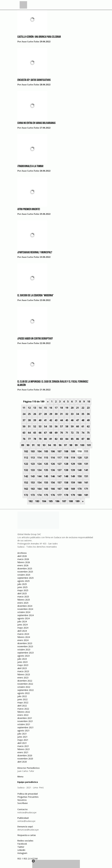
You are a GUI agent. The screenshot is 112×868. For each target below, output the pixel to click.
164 (39, 489)
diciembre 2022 (25, 681)
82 (56, 439)
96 (60, 445)
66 (40, 433)
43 (56, 420)
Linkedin (21, 850)
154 (39, 483)
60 (77, 426)
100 (82, 445)
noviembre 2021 (25, 721)
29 (51, 414)
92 (39, 445)
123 (33, 464)
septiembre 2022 (26, 690)
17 (56, 408)
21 (77, 408)
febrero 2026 (24, 562)
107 (59, 451)
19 (67, 408)
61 (83, 426)
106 (53, 451)
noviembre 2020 (25, 759)
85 (72, 439)
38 (29, 420)
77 (29, 439)
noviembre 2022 (25, 684)
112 (26, 458)
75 (88, 433)
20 (72, 408)
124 (39, 464)
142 (26, 476)
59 (72, 426)
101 (89, 445)
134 (39, 470)
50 (24, 426)
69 (56, 433)
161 (86, 483)
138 (66, 470)
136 (53, 470)
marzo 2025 (23, 597)
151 (86, 476)
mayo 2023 (23, 665)
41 (45, 420)
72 (72, 433)
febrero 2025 (24, 600)
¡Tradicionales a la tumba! (30, 166)
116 (53, 458)
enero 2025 (23, 603)
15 (45, 408)
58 (67, 426)
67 (45, 433)
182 (31, 501)
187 (64, 501)
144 (39, 476)
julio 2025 (22, 584)
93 (44, 445)
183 (37, 501)
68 (51, 433)
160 (80, 483)
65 (35, 433)
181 (86, 495)
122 (26, 464)
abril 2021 (22, 743)
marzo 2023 (23, 671)
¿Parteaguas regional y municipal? (35, 253)
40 (40, 420)
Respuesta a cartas (27, 835)
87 (83, 439)
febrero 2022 (24, 712)
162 (26, 489)
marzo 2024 (23, 634)
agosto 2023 (24, 656)
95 (55, 445)
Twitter (21, 847)
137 (59, 470)
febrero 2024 (24, 637)
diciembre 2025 (25, 569)
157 (59, 483)
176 (53, 495)
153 (33, 483)
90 (28, 445)
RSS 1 (20, 859)
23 (88, 408)
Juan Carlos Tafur (30, 42)
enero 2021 (23, 752)
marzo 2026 (23, 559)
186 (57, 501)
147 (59, 476)
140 (80, 470)
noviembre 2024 (25, 609)
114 (39, 458)
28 (45, 414)
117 (59, 458)
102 (26, 451)
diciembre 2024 (25, 606)
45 (67, 420)
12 (29, 408)
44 (61, 420)
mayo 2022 (23, 702)
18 (61, 408)
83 (61, 439)
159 (73, 483)
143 (33, 476)
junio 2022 (22, 699)
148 (66, 476)
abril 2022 (22, 706)
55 (51, 426)
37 (24, 420)
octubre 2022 (24, 687)
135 (46, 470)
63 (24, 433)
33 (72, 414)
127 (59, 464)
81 (51, 439)
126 (53, 464)
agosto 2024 (24, 618)
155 (46, 483)
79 (40, 439)
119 (73, 458)
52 (35, 426)
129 (73, 464)
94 (49, 445)
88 (88, 439)
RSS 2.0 (27, 859)
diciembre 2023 (25, 643)
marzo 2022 (23, 709)
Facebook (22, 844)
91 (33, 445)
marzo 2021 (23, 746)
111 (86, 451)
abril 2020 (22, 762)
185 (51, 501)
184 (44, 501)
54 (45, 426)
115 (46, 458)
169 (73, 489)
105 (46, 451)
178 (66, 495)
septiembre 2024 (26, 615)
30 (56, 414)
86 (77, 439)
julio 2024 (22, 621)
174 (39, 495)
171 (86, 489)
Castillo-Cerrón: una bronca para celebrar (39, 37)
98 (71, 445)
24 (24, 414)
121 (86, 458)
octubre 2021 (24, 724)
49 (88, 420)
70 (61, 433)
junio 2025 (22, 587)
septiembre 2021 (26, 727)
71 (67, 433)
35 (83, 414)
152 (26, 483)
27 (40, 414)
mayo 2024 (23, 628)
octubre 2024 (24, 612)
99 (76, 445)
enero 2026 (23, 565)
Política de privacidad (28, 794)
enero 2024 (23, 640)
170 (80, 489)
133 (33, 470)
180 (80, 495)
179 (73, 495)
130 (80, 464)
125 (46, 464)
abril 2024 (22, 631)
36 (88, 414)
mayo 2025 (23, 590)
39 (35, 420)
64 (29, 433)
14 (40, 408)
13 (35, 408)
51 (29, 426)
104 (39, 451)
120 (80, 458)
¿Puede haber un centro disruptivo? (35, 339)
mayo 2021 (23, 740)
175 (46, 495)
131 (86, 464)
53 (40, 426)
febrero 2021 (24, 749)
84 (67, 439)
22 (83, 408)
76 (24, 439)
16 (51, 408)
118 (66, 458)
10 (89, 402)
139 (73, 470)
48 (83, 420)
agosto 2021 (24, 731)
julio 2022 (22, 696)
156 (53, 483)
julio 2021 (22, 734)
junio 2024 (22, 625)
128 (66, 464)
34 (77, 414)
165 (46, 489)
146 (53, 476)
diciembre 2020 (25, 755)
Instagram (22, 853)
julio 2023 (22, 659)
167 (59, 489)
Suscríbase (23, 803)
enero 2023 (23, 678)
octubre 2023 (24, 650)
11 (24, 408)
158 (66, 483)
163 (33, 489)
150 (80, 476)
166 (53, 489)
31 (61, 414)
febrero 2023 (24, 674)
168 (66, 489)
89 (23, 445)
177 (59, 495)
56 (56, 426)
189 (77, 501)
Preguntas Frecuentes (28, 797)
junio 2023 (22, 662)
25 (29, 414)
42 (51, 420)
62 (88, 426)
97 (65, 445)
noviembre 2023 (25, 646)
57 (61, 426)
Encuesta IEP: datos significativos (34, 80)
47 (77, 420)
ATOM (34, 859)
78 (35, 439)
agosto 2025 (24, 581)
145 (46, 476)
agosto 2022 (24, 693)
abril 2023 (22, 668)
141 (86, 470)
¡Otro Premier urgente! (29, 209)
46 (72, 420)
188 (71, 501)
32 (67, 414)
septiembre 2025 (26, 578)
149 (73, 476)
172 (26, 495)
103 (33, 451)
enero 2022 (23, 715)
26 (35, 414)
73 (77, 433)
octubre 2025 (24, 575)
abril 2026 (22, 556)
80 (45, 439)
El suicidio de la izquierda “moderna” (36, 296)
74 (83, 433)
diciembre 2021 (25, 718)
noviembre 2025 (25, 572)
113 (33, 458)
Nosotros (22, 800)
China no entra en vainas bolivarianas (36, 123)
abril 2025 (22, 593)
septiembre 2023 (26, 653)
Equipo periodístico (28, 782)
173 (33, 495)
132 (26, 470)
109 (73, 451)
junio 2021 (22, 737)
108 (66, 451)
